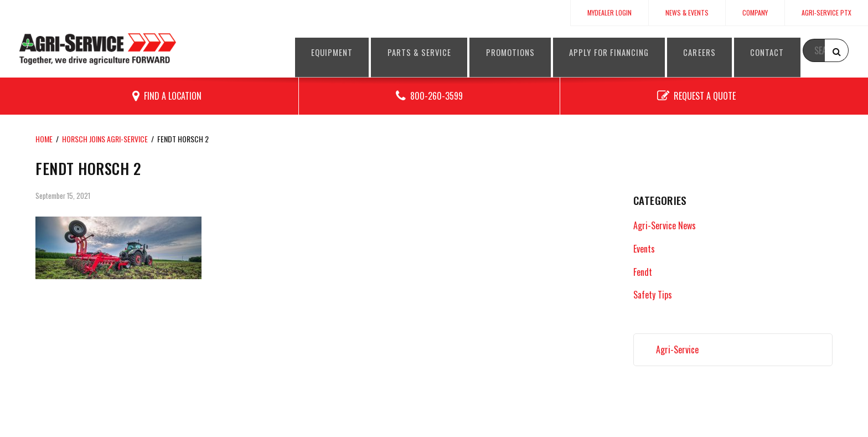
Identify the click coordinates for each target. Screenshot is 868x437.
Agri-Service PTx (826, 12)
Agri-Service (677, 349)
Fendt (643, 272)
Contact (787, 52)
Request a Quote (705, 96)
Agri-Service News (665, 225)
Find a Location (173, 96)
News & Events (687, 12)
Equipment (317, 52)
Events (644, 249)
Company (755, 12)
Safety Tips (653, 295)
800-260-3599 (436, 96)
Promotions (510, 52)
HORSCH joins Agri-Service (105, 139)
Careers (715, 52)
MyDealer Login (609, 12)
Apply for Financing (617, 52)
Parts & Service (411, 52)
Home (44, 139)
